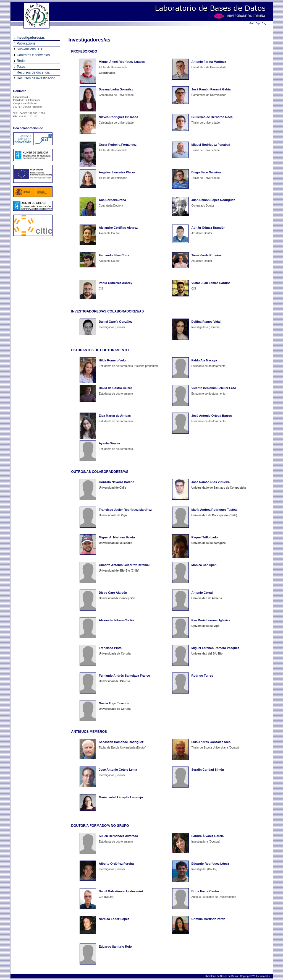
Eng (264, 23)
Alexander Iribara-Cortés (117, 620)
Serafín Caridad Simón (208, 770)
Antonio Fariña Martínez (209, 62)
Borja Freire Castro (205, 891)
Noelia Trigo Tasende (114, 703)
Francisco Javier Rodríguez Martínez (125, 510)
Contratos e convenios (33, 55)
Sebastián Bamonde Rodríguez (121, 742)
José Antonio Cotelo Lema (118, 770)
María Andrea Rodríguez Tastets (215, 510)
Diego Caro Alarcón (113, 593)
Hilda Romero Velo (112, 360)
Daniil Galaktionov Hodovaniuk (121, 891)
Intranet (264, 976)
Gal (252, 23)
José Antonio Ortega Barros (212, 416)
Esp (258, 23)
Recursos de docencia (33, 72)
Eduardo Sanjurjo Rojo (115, 947)
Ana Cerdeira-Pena (112, 200)
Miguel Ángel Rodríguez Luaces (122, 62)
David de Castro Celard (116, 388)
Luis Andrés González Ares (211, 742)
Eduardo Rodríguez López (210, 864)
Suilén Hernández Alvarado (119, 836)
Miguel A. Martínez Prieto (117, 537)
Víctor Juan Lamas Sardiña (211, 283)
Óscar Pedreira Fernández (118, 145)
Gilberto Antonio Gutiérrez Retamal (124, 565)
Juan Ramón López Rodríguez (213, 200)
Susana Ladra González (116, 89)
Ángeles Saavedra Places (117, 172)
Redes (22, 61)
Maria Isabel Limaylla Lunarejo (121, 797)
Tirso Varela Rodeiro (206, 255)
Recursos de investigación (36, 78)
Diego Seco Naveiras (207, 172)
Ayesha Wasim (110, 443)
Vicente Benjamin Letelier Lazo (214, 388)
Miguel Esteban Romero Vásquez (215, 648)
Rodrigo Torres (202, 676)
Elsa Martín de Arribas (115, 416)
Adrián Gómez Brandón (209, 228)
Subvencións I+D (29, 49)
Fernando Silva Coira (114, 255)
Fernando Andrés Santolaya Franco (125, 676)
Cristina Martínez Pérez (208, 919)
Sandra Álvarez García (208, 836)
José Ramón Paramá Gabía (211, 89)
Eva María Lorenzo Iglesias (211, 620)
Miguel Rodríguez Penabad (211, 145)
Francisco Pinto (110, 648)
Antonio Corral (202, 593)
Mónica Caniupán (204, 565)
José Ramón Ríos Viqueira (211, 482)
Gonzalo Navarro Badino (117, 482)
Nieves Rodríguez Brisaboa (119, 117)
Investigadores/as (31, 38)
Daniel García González (116, 322)
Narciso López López (114, 919)
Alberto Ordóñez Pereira (116, 864)
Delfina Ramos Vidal (206, 322)
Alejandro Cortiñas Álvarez (118, 228)
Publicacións (26, 43)
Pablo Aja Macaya (204, 360)
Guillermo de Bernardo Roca (212, 117)
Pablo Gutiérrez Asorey (116, 283)
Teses (21, 67)
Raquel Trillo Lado (205, 537)
